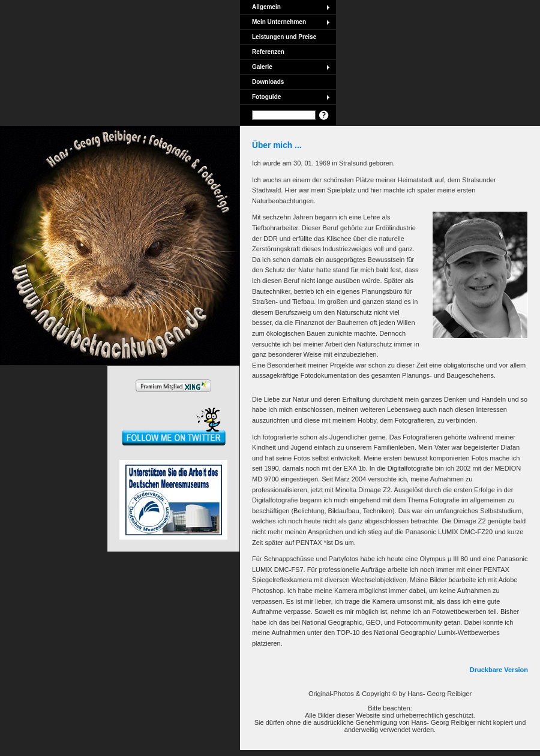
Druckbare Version (499, 670)
